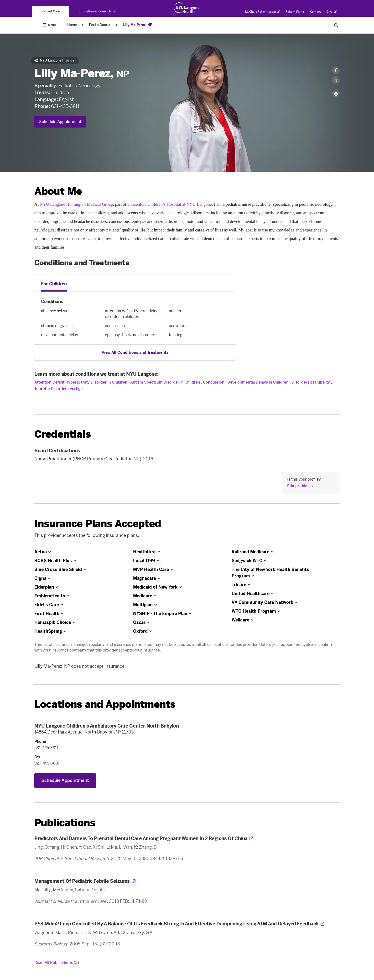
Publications (65, 823)
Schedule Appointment (60, 122)
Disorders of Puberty (311, 382)
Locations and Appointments (105, 704)
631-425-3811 (65, 106)
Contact (315, 12)
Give (332, 12)
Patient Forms (295, 12)
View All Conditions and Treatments (135, 352)
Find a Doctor (100, 25)
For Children (54, 284)
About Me (58, 191)
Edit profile (297, 486)
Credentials (62, 434)
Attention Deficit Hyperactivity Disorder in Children (81, 382)
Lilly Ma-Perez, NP (138, 25)
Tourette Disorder (51, 389)
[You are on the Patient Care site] (51, 11)
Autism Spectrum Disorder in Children (165, 382)
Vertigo (76, 389)
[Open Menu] (49, 25)
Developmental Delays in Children (258, 382)
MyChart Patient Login (262, 12)
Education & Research (97, 11)
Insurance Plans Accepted (98, 524)
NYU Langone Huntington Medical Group (76, 204)
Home (72, 25)
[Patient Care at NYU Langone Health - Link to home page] (187, 8)
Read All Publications (57, 962)
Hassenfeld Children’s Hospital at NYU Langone (169, 204)
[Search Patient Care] (336, 25)
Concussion (214, 382)
